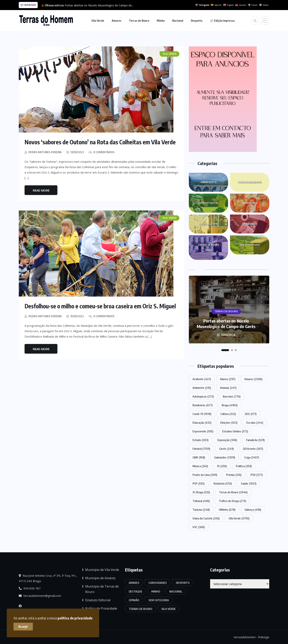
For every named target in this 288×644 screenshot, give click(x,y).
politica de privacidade (75, 618)
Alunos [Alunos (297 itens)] (228, 379)
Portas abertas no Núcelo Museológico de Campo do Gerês (226, 324)
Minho (161, 21)
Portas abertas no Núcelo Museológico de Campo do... (99, 5)
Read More (41, 190)
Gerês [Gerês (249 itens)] (226, 449)
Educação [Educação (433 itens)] (202, 422)
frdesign (264, 637)
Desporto (197, 21)
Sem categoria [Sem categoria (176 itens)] (159, 600)
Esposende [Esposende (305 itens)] (203, 431)
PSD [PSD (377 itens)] (257, 475)
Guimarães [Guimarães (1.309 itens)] (225, 457)
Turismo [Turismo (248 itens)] (201, 510)
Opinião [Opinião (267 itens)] (134, 600)
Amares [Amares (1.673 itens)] (134, 583)
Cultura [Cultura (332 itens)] (228, 414)
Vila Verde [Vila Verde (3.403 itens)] (169, 609)
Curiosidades (250, 182)
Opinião (250, 224)
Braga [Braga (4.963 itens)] (230, 405)
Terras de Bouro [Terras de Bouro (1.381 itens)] (141, 609)
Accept (23, 627)
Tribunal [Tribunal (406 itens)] (201, 501)
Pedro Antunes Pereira (45, 152)
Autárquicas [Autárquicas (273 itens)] (203, 396)
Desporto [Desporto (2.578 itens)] (183, 583)
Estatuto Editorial (98, 600)
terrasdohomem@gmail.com (40, 596)
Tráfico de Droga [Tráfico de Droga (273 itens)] (232, 501)
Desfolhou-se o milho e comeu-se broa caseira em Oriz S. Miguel (100, 306)
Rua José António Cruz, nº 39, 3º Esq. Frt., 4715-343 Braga (48, 578)
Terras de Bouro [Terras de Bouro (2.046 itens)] (233, 492)
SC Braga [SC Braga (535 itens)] (201, 492)
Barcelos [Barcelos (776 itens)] (232, 396)
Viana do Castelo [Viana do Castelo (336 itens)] (206, 518)
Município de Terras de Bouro (102, 589)
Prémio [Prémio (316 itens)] (234, 475)
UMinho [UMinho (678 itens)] (227, 510)
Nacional (178, 21)
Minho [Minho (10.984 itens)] (156, 591)
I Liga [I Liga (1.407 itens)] (252, 457)
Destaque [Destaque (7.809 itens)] (135, 591)
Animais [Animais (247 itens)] (228, 388)
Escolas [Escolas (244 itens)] (255, 422)
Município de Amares (100, 578)
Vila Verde (98, 21)
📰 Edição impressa (222, 21)
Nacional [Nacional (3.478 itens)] (176, 591)
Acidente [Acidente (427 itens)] (202, 379)
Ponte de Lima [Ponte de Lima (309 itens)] (205, 475)
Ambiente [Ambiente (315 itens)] (202, 388)
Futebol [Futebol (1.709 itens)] (201, 449)
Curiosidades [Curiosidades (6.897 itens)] (158, 583)
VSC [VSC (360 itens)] (199, 527)
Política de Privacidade (101, 608)
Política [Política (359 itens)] (244, 466)
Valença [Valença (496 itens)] (253, 510)
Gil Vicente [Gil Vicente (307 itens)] (253, 449)
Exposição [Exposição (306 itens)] (227, 440)
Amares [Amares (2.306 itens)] (253, 379)
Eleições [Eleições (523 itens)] (229, 422)
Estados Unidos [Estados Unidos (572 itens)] (235, 431)
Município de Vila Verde (102, 570)
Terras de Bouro (139, 21)
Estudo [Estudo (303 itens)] (200, 440)
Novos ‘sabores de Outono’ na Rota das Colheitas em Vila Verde (100, 142)
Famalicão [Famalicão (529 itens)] (255, 440)
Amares (117, 21)
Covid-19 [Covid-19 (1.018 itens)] (202, 414)
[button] (225, 350)
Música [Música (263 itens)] (200, 466)
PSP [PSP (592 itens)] (199, 483)
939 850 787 (30, 588)
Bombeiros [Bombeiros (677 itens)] (203, 405)
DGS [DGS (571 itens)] (251, 414)
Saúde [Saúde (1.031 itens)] (249, 483)
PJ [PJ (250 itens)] (222, 466)
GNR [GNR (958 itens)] (199, 457)
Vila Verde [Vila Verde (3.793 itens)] (239, 518)
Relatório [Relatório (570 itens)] (223, 483)
